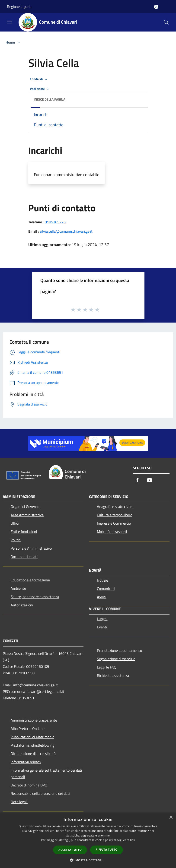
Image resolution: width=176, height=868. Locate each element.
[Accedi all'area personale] (156, 7)
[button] (88, 860)
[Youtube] (150, 480)
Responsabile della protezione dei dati (40, 793)
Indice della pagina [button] (50, 99)
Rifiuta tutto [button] (107, 850)
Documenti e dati (24, 557)
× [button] (171, 818)
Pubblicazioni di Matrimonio (32, 737)
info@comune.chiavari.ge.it (35, 685)
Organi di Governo (25, 507)
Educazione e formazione (30, 580)
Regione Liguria (19, 6)
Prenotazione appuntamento (119, 650)
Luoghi (102, 619)
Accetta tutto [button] (70, 850)
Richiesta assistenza (113, 675)
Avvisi (102, 597)
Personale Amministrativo (31, 548)
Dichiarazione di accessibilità (33, 754)
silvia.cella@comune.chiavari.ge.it (66, 231)
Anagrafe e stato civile (115, 507)
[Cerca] (166, 22)
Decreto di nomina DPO (29, 785)
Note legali (19, 802)
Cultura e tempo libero (115, 515)
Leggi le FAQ (107, 667)
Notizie (102, 580)
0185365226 (55, 222)
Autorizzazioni (22, 605)
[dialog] (88, 840)
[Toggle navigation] (9, 22)
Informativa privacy (26, 762)
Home (10, 42)
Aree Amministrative (27, 515)
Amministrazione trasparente (34, 720)
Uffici (15, 523)
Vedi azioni (40, 89)
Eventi (102, 627)
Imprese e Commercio (114, 523)
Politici (16, 540)
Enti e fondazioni (24, 532)
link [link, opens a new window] (133, 840)
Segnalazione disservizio (116, 659)
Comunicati (106, 589)
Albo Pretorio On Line (28, 729)
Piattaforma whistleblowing (32, 745)
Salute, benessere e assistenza (35, 597)
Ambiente (18, 588)
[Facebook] (138, 480)
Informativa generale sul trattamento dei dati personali (46, 773)
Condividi (39, 79)
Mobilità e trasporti (112, 532)
